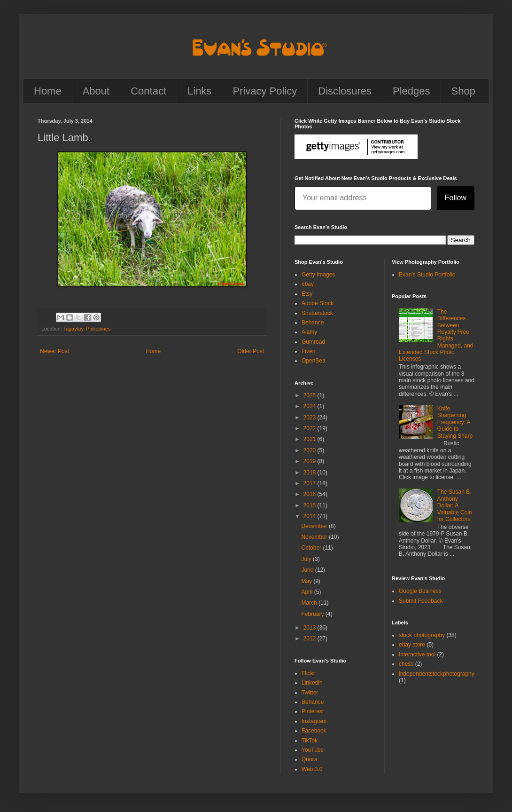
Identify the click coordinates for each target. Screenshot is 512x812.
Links (199, 91)
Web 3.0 (312, 769)
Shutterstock (317, 313)
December (315, 526)
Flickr (308, 673)
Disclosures (345, 91)
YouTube (313, 750)
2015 (310, 505)
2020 (310, 450)
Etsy (307, 294)
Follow (456, 198)
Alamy (309, 332)
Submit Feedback (421, 601)
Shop (463, 91)
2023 (310, 418)
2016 (310, 494)
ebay (308, 284)
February (313, 614)
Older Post (251, 351)
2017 (310, 483)
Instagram (314, 721)
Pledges (411, 91)
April (307, 592)
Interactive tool (417, 654)
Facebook (314, 731)
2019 (310, 461)
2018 (310, 473)
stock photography (422, 635)
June (308, 570)
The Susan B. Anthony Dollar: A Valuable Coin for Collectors (455, 505)
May (307, 581)
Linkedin (312, 683)
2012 (310, 639)
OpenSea (314, 361)
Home (48, 91)
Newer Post (54, 351)
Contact (148, 91)
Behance (313, 323)
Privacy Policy (265, 91)
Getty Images (318, 275)
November (315, 537)
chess (406, 664)
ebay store (412, 645)
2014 (310, 516)
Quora (309, 759)
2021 (310, 439)
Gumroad (313, 342)
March (310, 603)
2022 (310, 428)
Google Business (420, 591)
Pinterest (313, 711)
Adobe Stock (318, 303)
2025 (310, 395)
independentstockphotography (437, 674)
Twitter (310, 693)
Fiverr (309, 351)
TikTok (310, 741)
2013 (310, 628)
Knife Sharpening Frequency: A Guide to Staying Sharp (455, 422)
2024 (310, 406)
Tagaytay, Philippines (87, 329)
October (312, 548)
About (96, 91)
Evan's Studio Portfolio (427, 275)
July (307, 559)
